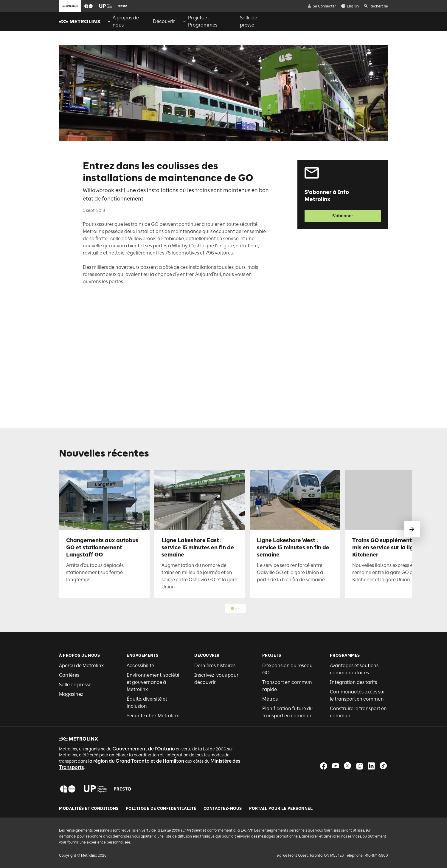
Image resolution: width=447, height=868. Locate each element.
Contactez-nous (223, 809)
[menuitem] (126, 21)
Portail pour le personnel (281, 809)
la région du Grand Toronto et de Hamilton (136, 761)
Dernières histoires (215, 666)
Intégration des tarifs (353, 682)
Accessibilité (140, 666)
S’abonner (343, 216)
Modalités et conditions (89, 809)
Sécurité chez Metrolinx (153, 716)
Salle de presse (75, 685)
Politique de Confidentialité (161, 809)
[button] (89, 6)
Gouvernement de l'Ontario (144, 749)
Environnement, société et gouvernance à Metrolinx (153, 682)
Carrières (69, 675)
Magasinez (71, 694)
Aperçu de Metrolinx (81, 666)
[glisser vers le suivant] (412, 529)
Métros (270, 699)
